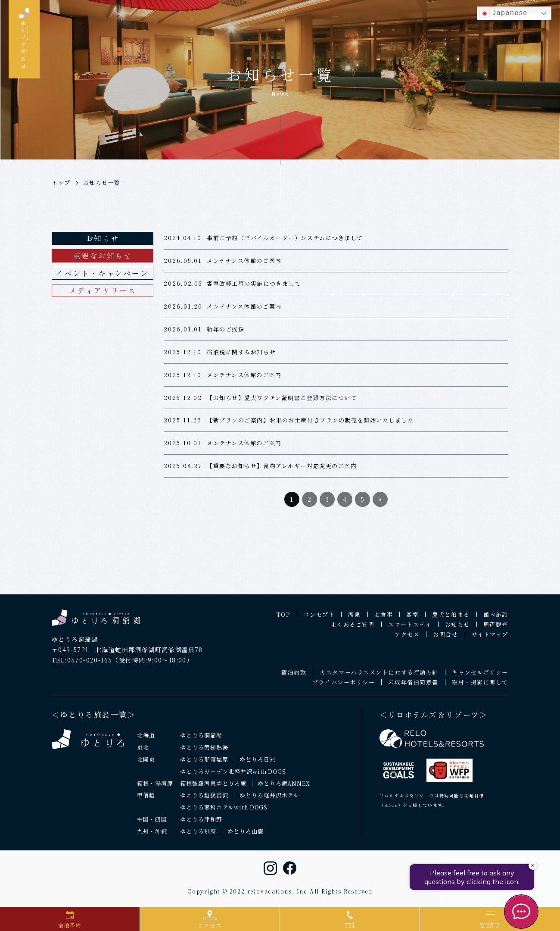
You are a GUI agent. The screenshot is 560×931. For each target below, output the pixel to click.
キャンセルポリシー (480, 676)
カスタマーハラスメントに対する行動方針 (379, 676)
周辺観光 (496, 628)
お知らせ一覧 (102, 183)
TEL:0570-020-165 (82, 664)
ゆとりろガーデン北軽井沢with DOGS (233, 775)
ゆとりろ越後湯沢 (204, 799)
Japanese (504, 13)
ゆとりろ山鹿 (246, 835)
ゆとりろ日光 (258, 763)
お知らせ (103, 238)
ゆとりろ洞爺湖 (201, 739)
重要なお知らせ (103, 255)
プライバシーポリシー (344, 686)
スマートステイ (410, 628)
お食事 (384, 618)
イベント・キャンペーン (102, 273)
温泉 (354, 618)
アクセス (407, 638)
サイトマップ (490, 638)
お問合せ (445, 638)
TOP (283, 618)
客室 (412, 618)
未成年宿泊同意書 (413, 686)
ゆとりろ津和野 (201, 823)
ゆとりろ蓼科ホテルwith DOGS (224, 811)
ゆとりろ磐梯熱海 (204, 751)
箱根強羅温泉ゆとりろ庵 (213, 787)
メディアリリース (103, 290)
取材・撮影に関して (480, 686)
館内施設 (496, 618)
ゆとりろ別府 (198, 835)
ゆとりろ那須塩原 (204, 763)
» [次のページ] (380, 503)
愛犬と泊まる (451, 618)
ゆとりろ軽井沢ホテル (269, 799)
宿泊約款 (294, 676)
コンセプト (319, 618)
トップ (61, 183)
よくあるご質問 (353, 628)
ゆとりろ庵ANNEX (284, 787)
